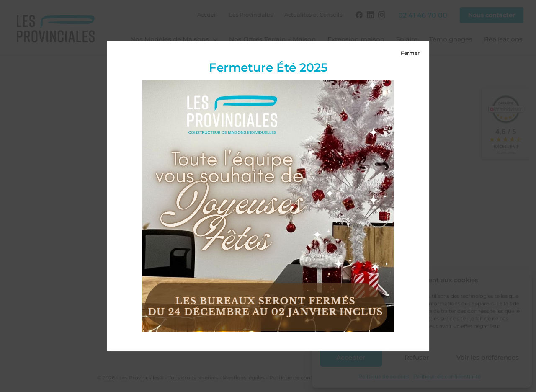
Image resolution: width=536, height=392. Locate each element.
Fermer (410, 53)
